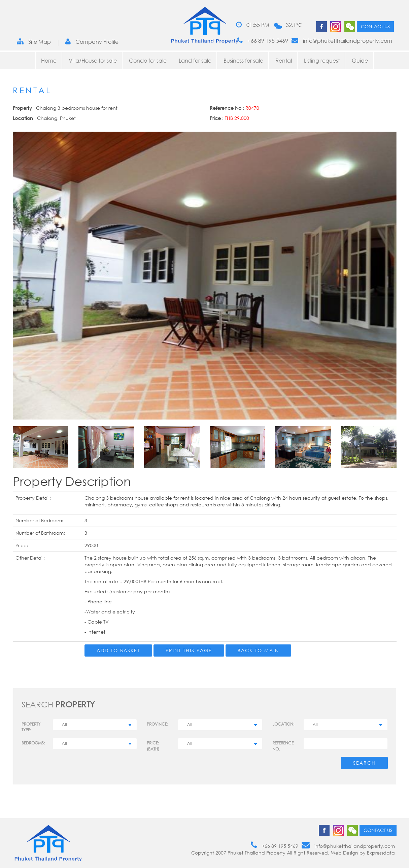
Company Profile (92, 42)
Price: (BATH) (153, 746)
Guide (360, 61)
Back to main (258, 650)
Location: (283, 724)
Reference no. (283, 746)
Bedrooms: (33, 743)
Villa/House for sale (93, 61)
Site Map (34, 42)
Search (364, 763)
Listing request (322, 61)
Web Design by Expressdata (363, 853)
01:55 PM (253, 25)
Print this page (189, 650)
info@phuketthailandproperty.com (342, 41)
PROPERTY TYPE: (31, 727)
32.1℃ (294, 25)
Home (49, 61)
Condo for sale (148, 61)
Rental (284, 61)
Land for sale (195, 61)
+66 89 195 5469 (263, 41)
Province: (157, 724)
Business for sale (243, 61)
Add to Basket (118, 650)
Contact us (375, 26)
